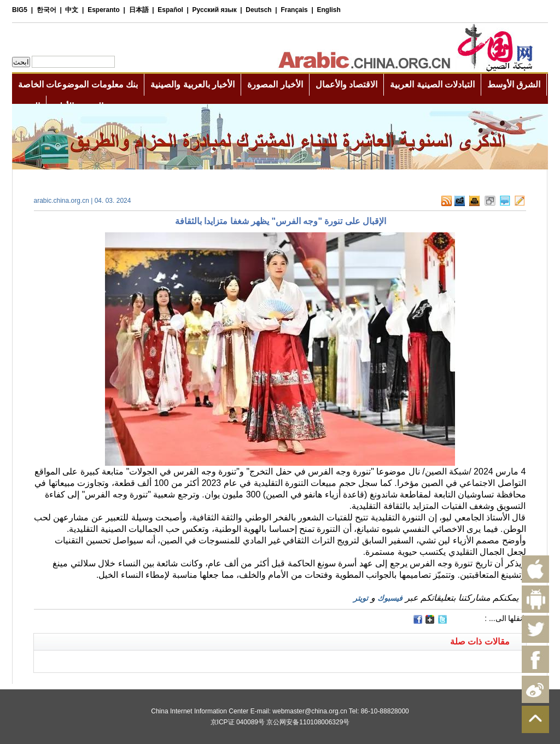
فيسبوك (390, 598)
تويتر (361, 598)
